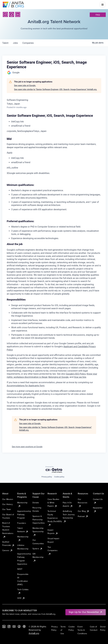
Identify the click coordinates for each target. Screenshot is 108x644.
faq (98, 15)
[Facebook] (12, 14)
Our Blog (83, 511)
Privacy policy (47, 477)
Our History (7, 504)
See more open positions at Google (27, 447)
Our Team (7, 509)
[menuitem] (56, 122)
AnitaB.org (34, 633)
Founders (22, 523)
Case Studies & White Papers (53, 503)
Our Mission (8, 499)
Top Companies (52, 550)
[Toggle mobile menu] (103, 5)
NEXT (20, 569)
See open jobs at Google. (25, 85)
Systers (37, 549)
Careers (7, 550)
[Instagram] (5, 14)
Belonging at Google (58, 377)
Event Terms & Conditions (82, 630)
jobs (15, 43)
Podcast (83, 516)
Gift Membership (38, 557)
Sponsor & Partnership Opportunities (39, 520)
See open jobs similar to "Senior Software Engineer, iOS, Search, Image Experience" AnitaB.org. (56, 89)
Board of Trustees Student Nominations (8, 530)
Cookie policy (59, 477)
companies (28, 43)
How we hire (80, 377)
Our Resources (83, 503)
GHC (21, 598)
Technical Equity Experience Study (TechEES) (55, 518)
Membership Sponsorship (38, 532)
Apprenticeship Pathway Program (24, 515)
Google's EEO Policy (76, 374)
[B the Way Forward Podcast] (24, 626)
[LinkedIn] (18, 14)
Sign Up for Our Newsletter (86, 612)
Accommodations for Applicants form (26, 386)
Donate (36, 503)
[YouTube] (14, 626)
